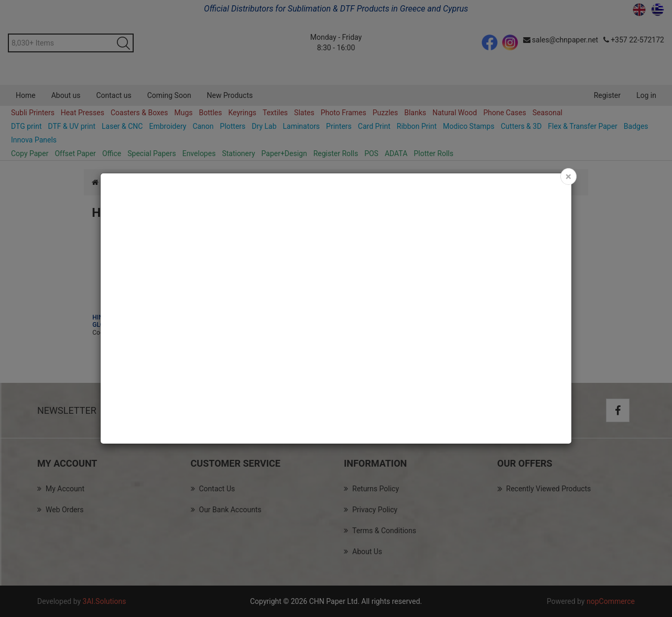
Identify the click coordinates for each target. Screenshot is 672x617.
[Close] (568, 177)
